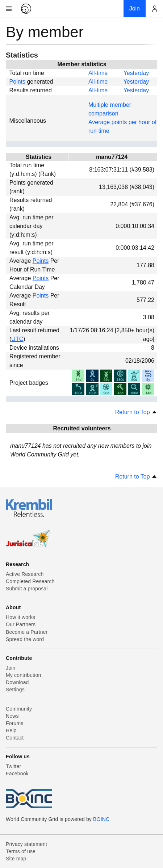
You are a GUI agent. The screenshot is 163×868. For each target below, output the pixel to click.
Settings (15, 690)
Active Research (25, 574)
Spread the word (25, 639)
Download (17, 682)
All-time (98, 73)
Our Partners (21, 624)
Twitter (13, 766)
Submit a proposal (27, 589)
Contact (15, 738)
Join (11, 668)
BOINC (101, 819)
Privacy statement (26, 844)
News (12, 716)
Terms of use (21, 851)
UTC (17, 339)
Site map (16, 859)
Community (19, 709)
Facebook (17, 774)
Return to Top (136, 412)
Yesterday (136, 73)
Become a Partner (27, 632)
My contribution (23, 675)
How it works (20, 617)
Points (17, 82)
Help (11, 730)
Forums (14, 723)
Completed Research (30, 581)
